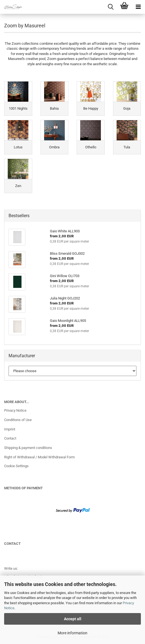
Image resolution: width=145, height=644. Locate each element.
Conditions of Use (18, 420)
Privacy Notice (15, 410)
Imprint (10, 429)
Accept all (73, 619)
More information (72, 633)
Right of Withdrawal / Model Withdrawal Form (39, 457)
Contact (10, 438)
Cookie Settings (16, 466)
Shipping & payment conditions (28, 448)
